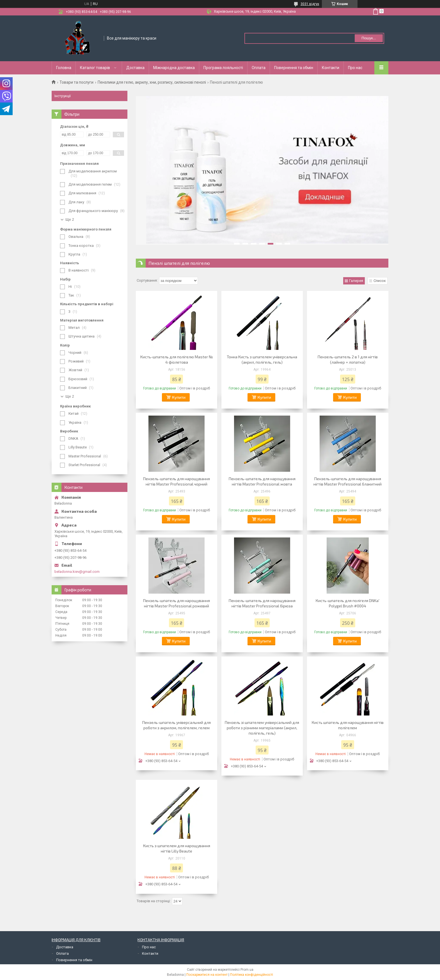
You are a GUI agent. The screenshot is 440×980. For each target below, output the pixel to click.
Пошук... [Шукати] (369, 38)
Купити (179, 397)
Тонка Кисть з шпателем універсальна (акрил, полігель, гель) (262, 359)
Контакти (331, 68)
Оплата (259, 68)
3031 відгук (310, 4)
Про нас (355, 68)
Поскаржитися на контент (207, 975)
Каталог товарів (95, 68)
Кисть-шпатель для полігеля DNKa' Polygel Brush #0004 (348, 603)
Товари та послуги (76, 82)
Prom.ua (247, 970)
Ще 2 (70, 219)
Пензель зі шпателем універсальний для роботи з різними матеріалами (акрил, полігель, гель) (262, 728)
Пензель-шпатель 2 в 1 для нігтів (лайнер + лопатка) (348, 359)
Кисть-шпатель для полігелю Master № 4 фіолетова (177, 359)
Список (380, 281)
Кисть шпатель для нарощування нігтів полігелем (348, 725)
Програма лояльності (223, 68)
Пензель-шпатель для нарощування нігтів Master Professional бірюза (262, 603)
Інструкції (63, 96)
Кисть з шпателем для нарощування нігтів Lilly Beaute (177, 848)
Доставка (135, 68)
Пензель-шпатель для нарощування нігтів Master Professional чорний (177, 481)
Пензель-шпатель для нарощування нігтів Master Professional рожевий (177, 603)
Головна (64, 68)
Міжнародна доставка (174, 68)
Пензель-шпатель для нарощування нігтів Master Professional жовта (262, 481)
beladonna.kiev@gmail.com (77, 572)
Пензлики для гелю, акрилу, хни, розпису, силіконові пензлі (152, 82)
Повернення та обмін (294, 68)
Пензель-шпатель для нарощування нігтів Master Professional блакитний (348, 481)
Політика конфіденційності (252, 975)
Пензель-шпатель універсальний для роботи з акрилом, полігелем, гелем (177, 725)
